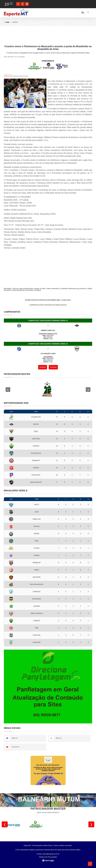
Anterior (43, 367)
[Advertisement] (48, 39)
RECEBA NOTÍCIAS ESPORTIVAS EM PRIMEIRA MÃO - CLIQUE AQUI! (48, 300)
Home (7, 22)
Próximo (53, 367)
